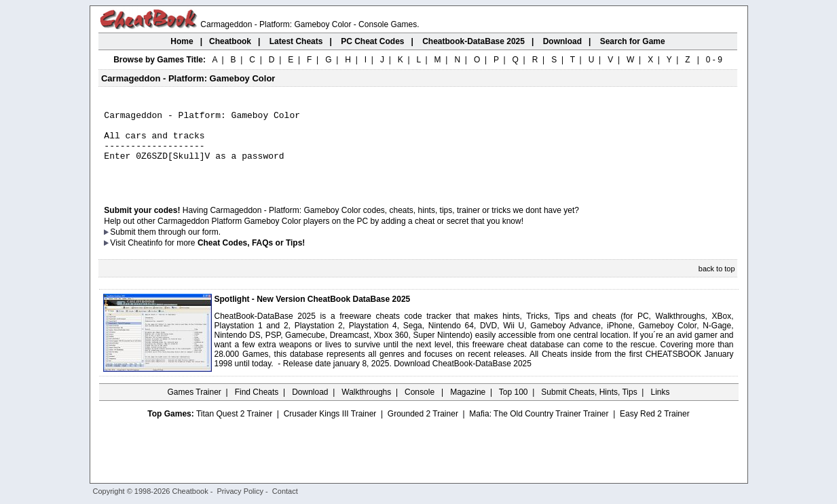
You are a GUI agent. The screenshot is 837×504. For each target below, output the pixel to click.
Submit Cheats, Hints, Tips (589, 406)
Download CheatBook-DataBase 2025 (463, 378)
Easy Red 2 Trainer (655, 428)
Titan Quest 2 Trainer (234, 428)
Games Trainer (194, 406)
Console (421, 406)
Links (661, 406)
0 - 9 (714, 60)
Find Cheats (257, 406)
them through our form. (179, 246)
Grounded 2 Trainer (423, 428)
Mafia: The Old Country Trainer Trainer (539, 428)
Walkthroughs (366, 406)
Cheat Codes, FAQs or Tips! (251, 257)
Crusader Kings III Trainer (330, 428)
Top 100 (514, 406)
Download (310, 406)
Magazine (468, 406)
